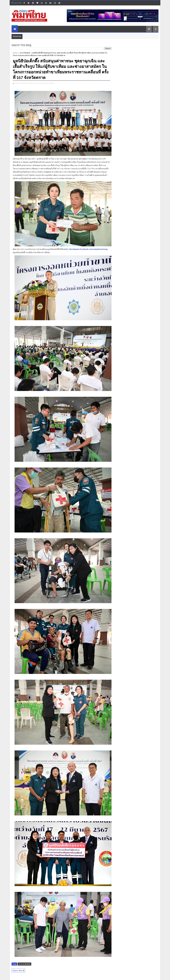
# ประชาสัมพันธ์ (24, 964)
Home (15, 53)
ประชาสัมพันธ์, (49, 83)
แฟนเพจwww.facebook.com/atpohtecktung (88, 249)
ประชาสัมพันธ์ (25, 53)
